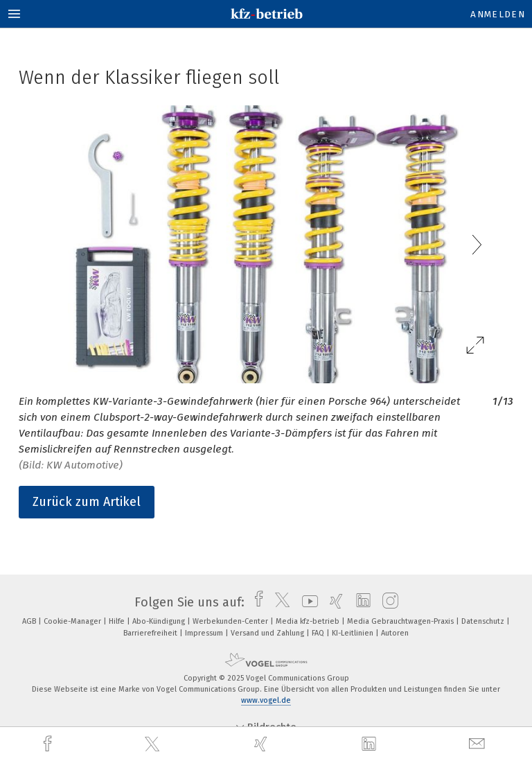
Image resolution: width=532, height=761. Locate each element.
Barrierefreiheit (151, 633)
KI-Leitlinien (354, 633)
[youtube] (307, 602)
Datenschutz (484, 621)
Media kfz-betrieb (309, 621)
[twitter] (154, 744)
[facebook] (49, 744)
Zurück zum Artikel (87, 502)
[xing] (263, 744)
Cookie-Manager (73, 621)
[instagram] (387, 602)
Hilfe (118, 621)
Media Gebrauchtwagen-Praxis (401, 621)
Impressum (205, 633)
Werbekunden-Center (231, 621)
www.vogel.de (266, 700)
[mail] (479, 744)
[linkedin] (371, 744)
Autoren (395, 633)
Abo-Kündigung (160, 621)
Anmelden (498, 14)
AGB (30, 621)
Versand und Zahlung (268, 633)
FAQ (319, 633)
